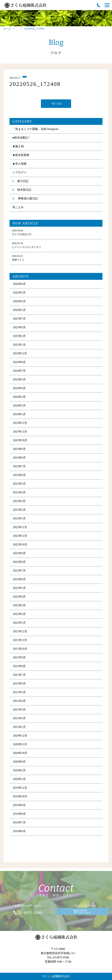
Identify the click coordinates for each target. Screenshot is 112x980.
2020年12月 (20, 736)
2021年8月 (19, 667)
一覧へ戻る (56, 104)
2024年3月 (19, 397)
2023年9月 (19, 450)
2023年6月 (19, 476)
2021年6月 (19, 684)
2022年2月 (19, 615)
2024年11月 (20, 354)
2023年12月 (20, 424)
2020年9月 (19, 762)
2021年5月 (19, 693)
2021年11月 (20, 641)
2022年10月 (20, 545)
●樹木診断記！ (22, 138)
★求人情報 (19, 164)
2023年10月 (20, 441)
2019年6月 (19, 832)
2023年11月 (20, 432)
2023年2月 (19, 510)
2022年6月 (19, 580)
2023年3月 (19, 502)
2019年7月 (19, 823)
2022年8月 (19, 563)
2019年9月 (19, 806)
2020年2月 (19, 771)
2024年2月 (19, 406)
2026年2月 (19, 302)
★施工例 (18, 147)
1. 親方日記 (21, 182)
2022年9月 (19, 554)
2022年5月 (19, 589)
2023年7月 (19, 467)
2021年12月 (20, 632)
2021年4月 (19, 702)
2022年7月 (19, 571)
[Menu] (107, 5)
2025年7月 (19, 319)
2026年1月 (19, 311)
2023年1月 (19, 519)
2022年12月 (20, 528)
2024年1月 (19, 415)
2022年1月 (19, 623)
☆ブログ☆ (19, 173)
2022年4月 (19, 597)
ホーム (7, 29)
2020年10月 (20, 754)
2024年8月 (19, 363)
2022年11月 (20, 536)
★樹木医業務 (21, 156)
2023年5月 (19, 484)
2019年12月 (20, 788)
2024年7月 (19, 371)
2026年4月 (19, 285)
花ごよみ (18, 208)
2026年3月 (19, 293)
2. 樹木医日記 (22, 190)
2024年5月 (19, 380)
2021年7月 (19, 675)
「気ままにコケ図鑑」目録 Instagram (35, 130)
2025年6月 (19, 328)
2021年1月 (19, 728)
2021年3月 (19, 710)
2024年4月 (19, 389)
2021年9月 (19, 658)
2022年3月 (19, 606)
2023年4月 (19, 493)
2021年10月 (20, 649)
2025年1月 (19, 345)
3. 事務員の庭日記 (25, 199)
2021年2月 (19, 719)
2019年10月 (20, 797)
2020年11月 (20, 745)
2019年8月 (19, 814)
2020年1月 (19, 780)
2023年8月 (19, 458)
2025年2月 (19, 337)
